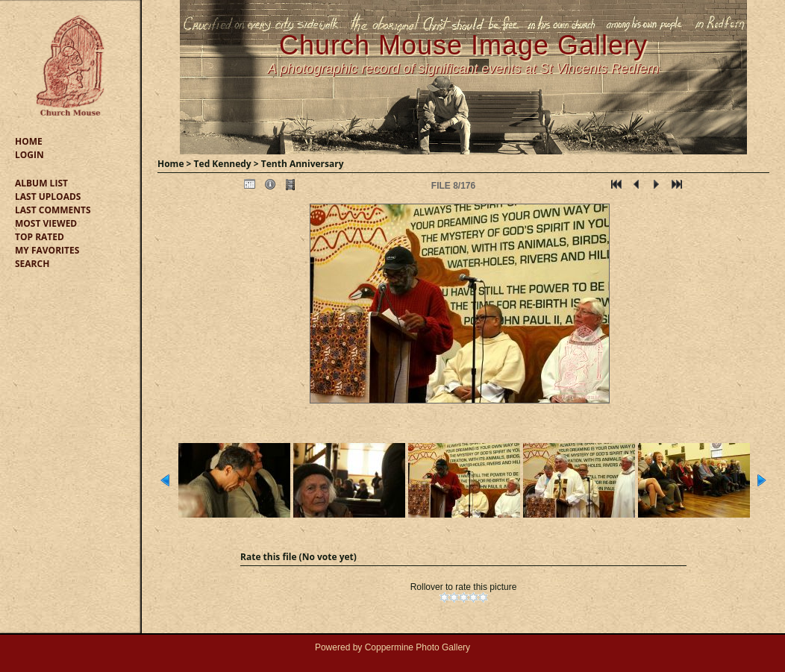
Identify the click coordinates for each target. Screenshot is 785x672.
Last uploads (48, 197)
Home (29, 141)
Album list (41, 183)
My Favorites (47, 250)
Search (32, 264)
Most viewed (46, 223)
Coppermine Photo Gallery (417, 647)
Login (29, 155)
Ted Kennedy (223, 164)
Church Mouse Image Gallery (463, 45)
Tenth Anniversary (303, 164)
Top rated (40, 237)
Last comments (53, 210)
